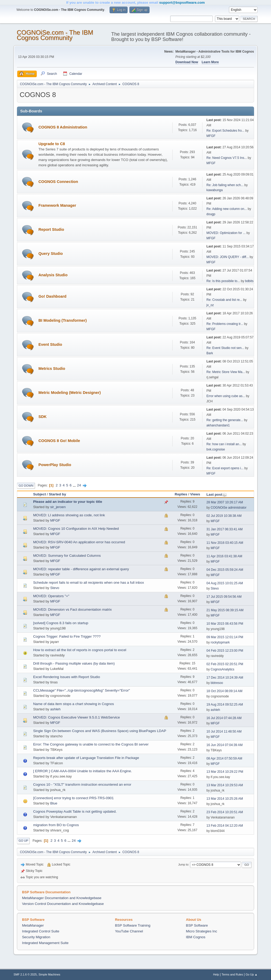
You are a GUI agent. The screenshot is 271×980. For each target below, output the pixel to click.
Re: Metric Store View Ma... (226, 372)
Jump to (183, 864)
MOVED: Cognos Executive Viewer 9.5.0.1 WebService (76, 717)
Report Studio (51, 229)
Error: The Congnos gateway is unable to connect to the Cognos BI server (91, 744)
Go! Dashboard (52, 296)
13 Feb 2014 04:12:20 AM (225, 826)
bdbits (249, 281)
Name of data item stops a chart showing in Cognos (73, 704)
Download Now (187, 62)
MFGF (211, 136)
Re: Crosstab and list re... (224, 300)
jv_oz (210, 305)
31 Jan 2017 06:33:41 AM (225, 529)
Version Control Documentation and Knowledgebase (63, 904)
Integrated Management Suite (45, 943)
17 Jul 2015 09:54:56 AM (224, 597)
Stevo (55, 588)
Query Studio (51, 254)
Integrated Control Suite (41, 931)
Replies (181, 494)
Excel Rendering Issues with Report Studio (67, 677)
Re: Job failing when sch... (225, 185)
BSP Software (197, 925)
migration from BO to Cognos (56, 825)
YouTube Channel (129, 931)
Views (195, 494)
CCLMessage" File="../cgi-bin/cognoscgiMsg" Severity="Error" (82, 690)
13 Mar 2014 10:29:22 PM (225, 772)
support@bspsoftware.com (182, 3)
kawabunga (214, 190)
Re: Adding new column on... (227, 209)
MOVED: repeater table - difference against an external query (81, 569)
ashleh (55, 709)
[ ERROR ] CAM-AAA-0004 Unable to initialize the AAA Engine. (82, 771)
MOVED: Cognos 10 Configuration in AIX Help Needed (76, 529)
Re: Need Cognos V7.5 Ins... (227, 158)
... (75, 485)
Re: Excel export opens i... (225, 468)
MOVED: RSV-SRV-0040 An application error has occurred (79, 542)
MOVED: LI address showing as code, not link (69, 515)
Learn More (210, 62)
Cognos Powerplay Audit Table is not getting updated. (75, 811)
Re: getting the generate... (225, 420)
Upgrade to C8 (52, 144)
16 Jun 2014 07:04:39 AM (225, 745)
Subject (39, 494)
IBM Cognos (196, 937)
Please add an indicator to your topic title (68, 502)
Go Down (26, 486)
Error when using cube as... (226, 396)
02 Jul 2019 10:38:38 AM (224, 516)
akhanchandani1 (218, 425)
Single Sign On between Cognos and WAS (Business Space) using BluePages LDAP (100, 731)
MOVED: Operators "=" (51, 596)
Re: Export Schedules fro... (225, 131)
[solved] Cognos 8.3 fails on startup (61, 623)
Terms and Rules (232, 974)
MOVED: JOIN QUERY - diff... (228, 257)
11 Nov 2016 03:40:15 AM (225, 543)
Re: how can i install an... (224, 444)
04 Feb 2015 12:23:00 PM (225, 651)
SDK (42, 417)
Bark (210, 353)
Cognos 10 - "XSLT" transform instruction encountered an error (82, 785)
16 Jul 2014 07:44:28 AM (224, 718)
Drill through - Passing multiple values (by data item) (74, 663)
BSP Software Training (133, 925)
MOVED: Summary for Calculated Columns (67, 556)
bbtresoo (217, 683)
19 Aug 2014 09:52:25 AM (225, 705)
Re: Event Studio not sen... (225, 348)
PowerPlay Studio (55, 465)
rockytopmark (220, 642)
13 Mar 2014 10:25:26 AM (225, 799)
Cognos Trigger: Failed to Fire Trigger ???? (67, 636)
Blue (54, 803)
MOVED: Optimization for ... (226, 233)
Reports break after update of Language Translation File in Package (86, 758)
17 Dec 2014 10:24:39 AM (225, 678)
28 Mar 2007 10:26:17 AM (225, 502)
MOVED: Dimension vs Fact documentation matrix (72, 609)
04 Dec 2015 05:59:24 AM (225, 570)
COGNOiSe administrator (229, 508)
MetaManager (33, 925)
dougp (211, 214)
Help (216, 974)
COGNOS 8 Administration (63, 127)
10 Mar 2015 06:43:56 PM (225, 624)
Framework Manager (57, 205)
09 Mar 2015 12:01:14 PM (225, 637)
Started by (57, 494)
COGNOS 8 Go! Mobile (59, 441)
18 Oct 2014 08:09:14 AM (224, 691)
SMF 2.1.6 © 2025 (25, 974)
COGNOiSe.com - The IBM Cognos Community (55, 35)
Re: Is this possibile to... (223, 281)
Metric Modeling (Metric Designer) (69, 393)
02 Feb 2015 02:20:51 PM (225, 664)
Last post (217, 494)
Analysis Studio (53, 275)
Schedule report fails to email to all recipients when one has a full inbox (89, 583)
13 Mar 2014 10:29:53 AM (225, 785)
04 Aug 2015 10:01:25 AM (225, 583)
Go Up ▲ (252, 974)
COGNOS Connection (58, 182)
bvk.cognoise (216, 449)
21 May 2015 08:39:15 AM (225, 610)
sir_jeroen (58, 507)
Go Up (23, 841)
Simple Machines (49, 974)
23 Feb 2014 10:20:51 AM (225, 812)
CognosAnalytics (222, 669)
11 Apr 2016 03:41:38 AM (224, 556)
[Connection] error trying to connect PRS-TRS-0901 (73, 798)
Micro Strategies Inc (202, 931)
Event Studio (50, 344)
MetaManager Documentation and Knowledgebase (62, 898)
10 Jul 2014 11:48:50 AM (224, 731)
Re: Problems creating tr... (225, 324)
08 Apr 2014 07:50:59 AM (224, 758)
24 (79, 485)
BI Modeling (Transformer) (62, 320)
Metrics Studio (52, 369)
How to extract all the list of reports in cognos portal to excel (80, 650)
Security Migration (36, 937)
